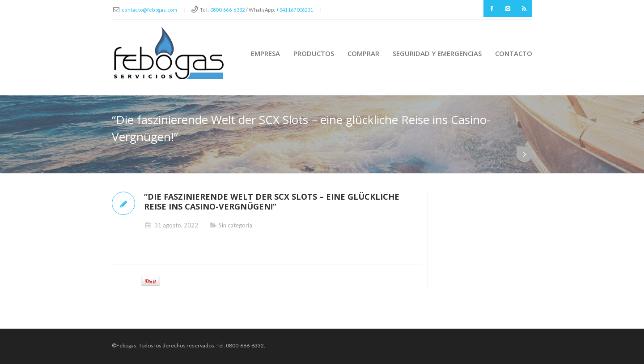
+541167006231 (294, 10)
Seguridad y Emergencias (437, 53)
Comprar (363, 53)
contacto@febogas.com (149, 10)
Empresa (265, 53)
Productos (314, 53)
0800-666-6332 (228, 10)
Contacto (514, 53)
